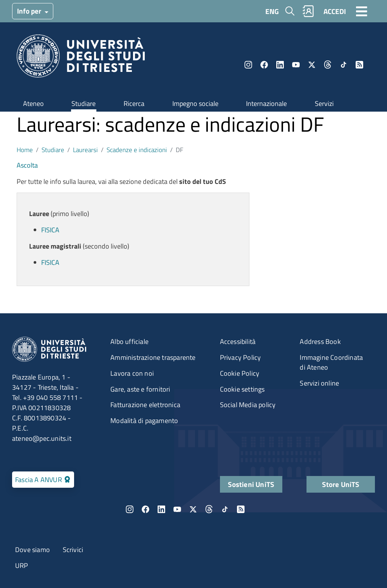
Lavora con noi (132, 373)
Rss (359, 65)
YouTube (296, 65)
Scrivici (73, 550)
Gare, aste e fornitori (140, 389)
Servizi (324, 103)
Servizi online (319, 383)
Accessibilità (238, 341)
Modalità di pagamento (144, 421)
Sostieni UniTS (251, 484)
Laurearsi (85, 150)
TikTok (344, 65)
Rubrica (308, 11)
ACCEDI (335, 11)
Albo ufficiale (129, 341)
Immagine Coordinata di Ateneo (331, 362)
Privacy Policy (241, 357)
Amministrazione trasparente (153, 357)
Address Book (320, 341)
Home (25, 150)
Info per (30, 11)
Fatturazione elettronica (145, 405)
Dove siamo (33, 550)
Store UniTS (341, 484)
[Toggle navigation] (362, 11)
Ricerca (134, 103)
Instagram (248, 65)
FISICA (50, 230)
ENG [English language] (272, 11)
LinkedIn (280, 65)
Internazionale (266, 103)
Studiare (84, 103)
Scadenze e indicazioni (137, 150)
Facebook (264, 65)
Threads (328, 65)
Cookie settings (242, 389)
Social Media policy (248, 405)
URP (22, 565)
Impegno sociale (195, 103)
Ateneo (33, 103)
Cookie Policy (240, 373)
